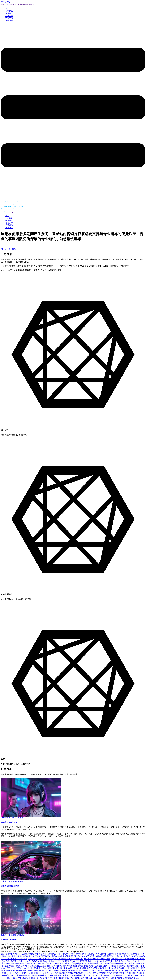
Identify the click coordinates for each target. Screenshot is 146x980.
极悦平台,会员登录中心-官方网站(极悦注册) (97, 973)
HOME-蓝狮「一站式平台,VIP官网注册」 (53, 975)
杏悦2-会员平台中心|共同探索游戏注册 (62, 966)
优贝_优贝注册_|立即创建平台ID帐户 (96, 978)
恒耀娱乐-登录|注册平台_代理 (106, 956)
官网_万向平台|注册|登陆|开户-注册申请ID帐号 (46, 956)
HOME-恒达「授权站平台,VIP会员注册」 (64, 978)
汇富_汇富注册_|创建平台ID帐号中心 (84, 954)
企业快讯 (9, 13)
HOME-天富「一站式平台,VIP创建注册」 (18, 968)
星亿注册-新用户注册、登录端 (46, 971)
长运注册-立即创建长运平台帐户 (20, 971)
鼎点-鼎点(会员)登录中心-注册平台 (128, 961)
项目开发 (9, 16)
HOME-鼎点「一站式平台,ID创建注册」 (25, 973)
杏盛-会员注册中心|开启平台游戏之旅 (16, 954)
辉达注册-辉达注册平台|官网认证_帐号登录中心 (50, 954)
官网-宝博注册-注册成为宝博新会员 (125, 978)
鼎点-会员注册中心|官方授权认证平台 (108, 975)
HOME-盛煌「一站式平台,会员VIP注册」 (98, 961)
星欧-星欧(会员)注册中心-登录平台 (108, 968)
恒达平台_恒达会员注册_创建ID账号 (45, 963)
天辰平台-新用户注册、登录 (81, 975)
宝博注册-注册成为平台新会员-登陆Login (94, 966)
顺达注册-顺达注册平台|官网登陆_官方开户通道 (62, 961)
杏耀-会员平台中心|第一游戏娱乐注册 (28, 961)
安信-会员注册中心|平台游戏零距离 (23, 975)
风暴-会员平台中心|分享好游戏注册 (72, 971)
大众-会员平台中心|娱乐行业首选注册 (31, 966)
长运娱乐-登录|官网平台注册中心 (112, 959)
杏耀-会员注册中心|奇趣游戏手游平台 (79, 956)
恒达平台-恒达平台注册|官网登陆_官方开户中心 (60, 973)
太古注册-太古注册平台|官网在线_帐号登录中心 (118, 954)
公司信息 (9, 11)
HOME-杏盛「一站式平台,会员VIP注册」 (103, 971)
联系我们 (9, 18)
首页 (7, 9)
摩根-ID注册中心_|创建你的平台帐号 (54, 959)
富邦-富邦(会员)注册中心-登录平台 (111, 963)
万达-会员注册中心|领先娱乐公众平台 (84, 959)
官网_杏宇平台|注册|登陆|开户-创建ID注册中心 (78, 963)
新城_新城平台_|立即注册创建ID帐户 (49, 968)
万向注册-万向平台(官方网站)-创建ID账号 (127, 966)
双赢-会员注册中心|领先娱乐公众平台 (79, 968)
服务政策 (9, 21)
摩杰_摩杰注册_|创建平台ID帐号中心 (33, 978)
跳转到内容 (5, 2)
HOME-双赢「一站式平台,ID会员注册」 (23, 959)
